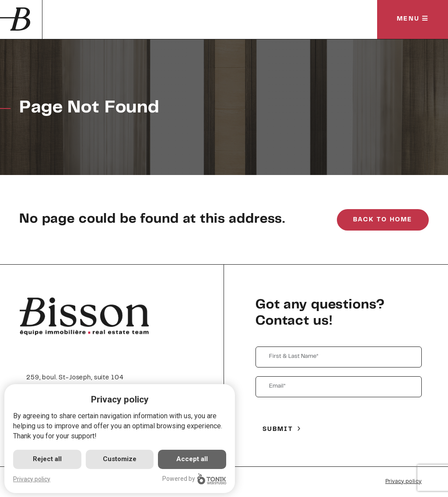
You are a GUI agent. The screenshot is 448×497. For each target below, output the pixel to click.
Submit (278, 430)
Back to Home (383, 220)
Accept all (192, 459)
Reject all (47, 459)
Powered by (194, 479)
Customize (120, 459)
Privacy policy (404, 482)
